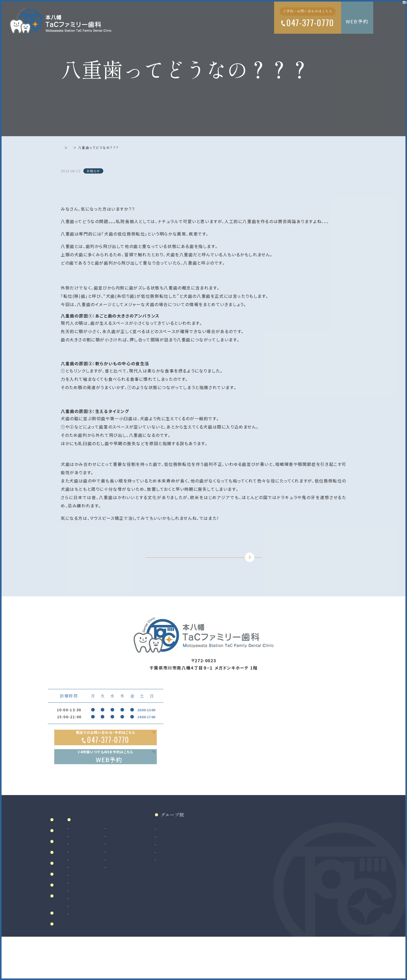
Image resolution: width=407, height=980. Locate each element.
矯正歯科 (131, 932)
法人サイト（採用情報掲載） (254, 893)
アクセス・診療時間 (77, 909)
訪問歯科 (178, 893)
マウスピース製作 (185, 877)
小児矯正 (131, 947)
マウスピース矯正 (138, 940)
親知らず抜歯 (134, 916)
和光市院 (238, 862)
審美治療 (178, 862)
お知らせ (85, 147)
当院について (70, 863)
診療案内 (135, 852)
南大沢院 (238, 869)
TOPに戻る (199, 568)
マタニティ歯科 (183, 885)
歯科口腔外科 (134, 908)
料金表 (63, 920)
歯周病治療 (133, 877)
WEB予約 (357, 21)
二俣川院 (238, 877)
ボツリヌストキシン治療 (190, 901)
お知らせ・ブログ (75, 949)
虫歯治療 (131, 862)
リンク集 (65, 960)
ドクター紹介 (70, 875)
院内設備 (65, 886)
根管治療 (131, 869)
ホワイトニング (183, 869)
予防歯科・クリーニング (143, 901)
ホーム (66, 147)
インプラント (133, 924)
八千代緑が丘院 (244, 885)
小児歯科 (131, 893)
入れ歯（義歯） (135, 885)
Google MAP (331, 811)
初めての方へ (70, 897)
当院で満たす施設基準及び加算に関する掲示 (77, 934)
